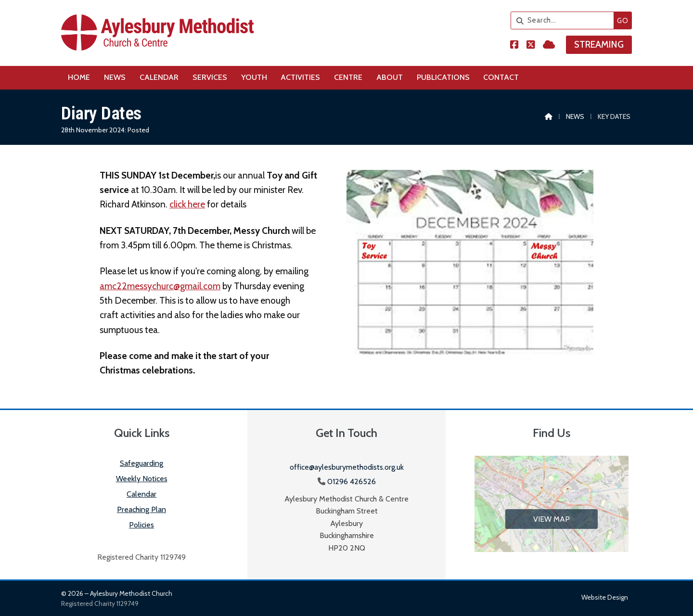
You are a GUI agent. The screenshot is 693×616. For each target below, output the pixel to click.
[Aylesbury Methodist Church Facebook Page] (514, 45)
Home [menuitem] (79, 77)
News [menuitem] (115, 77)
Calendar (141, 494)
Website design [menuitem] (605, 597)
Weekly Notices (142, 479)
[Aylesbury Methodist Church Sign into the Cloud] (549, 45)
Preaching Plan (141, 509)
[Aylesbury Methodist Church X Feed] (531, 45)
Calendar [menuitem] (159, 77)
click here (187, 204)
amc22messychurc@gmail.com (160, 286)
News (575, 116)
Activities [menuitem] (300, 77)
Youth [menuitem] (254, 77)
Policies (141, 525)
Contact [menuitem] (501, 77)
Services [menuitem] (210, 77)
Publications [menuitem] (443, 77)
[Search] (565, 20)
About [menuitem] (390, 77)
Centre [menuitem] (348, 77)
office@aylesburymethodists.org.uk (347, 467)
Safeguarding (141, 463)
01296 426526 (352, 481)
